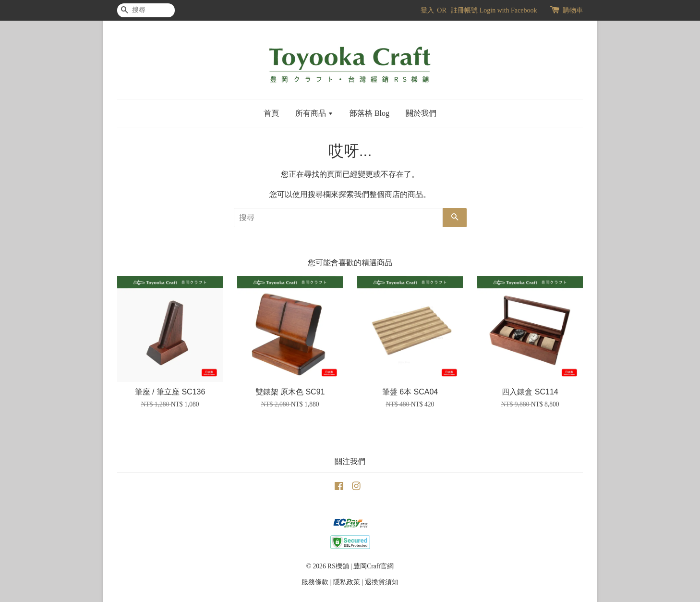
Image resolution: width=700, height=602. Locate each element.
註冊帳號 (464, 10)
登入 (427, 10)
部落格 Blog (369, 113)
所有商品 (314, 113)
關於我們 (421, 113)
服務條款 (315, 582)
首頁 (271, 113)
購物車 (573, 10)
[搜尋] (146, 10)
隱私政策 (347, 582)
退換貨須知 (382, 582)
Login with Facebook (508, 10)
